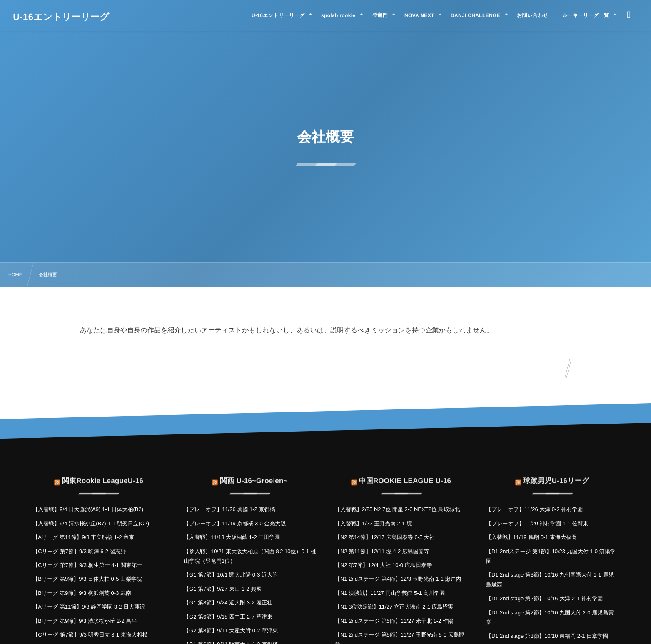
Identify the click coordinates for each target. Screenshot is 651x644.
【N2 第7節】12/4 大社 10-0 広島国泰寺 (383, 565)
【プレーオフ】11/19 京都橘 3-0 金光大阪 (235, 523)
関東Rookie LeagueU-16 (103, 476)
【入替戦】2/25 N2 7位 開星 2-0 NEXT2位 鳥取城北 (398, 509)
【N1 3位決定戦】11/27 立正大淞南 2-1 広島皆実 (394, 607)
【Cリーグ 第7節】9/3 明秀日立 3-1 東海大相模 (90, 635)
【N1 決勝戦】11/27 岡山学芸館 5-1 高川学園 (390, 593)
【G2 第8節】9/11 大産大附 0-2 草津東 (231, 630)
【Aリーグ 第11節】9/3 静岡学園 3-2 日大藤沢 (89, 607)
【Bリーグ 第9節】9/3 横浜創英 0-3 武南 (82, 593)
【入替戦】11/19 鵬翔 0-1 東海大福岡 (531, 537)
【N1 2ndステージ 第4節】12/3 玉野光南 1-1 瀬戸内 (398, 579)
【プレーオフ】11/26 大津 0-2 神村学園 (534, 509)
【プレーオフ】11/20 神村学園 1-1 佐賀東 (537, 523)
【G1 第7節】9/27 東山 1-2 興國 (223, 589)
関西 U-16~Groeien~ (254, 476)
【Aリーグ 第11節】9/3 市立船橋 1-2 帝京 (83, 537)
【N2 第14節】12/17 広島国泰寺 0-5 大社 (385, 537)
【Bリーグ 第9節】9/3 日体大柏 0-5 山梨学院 (87, 579)
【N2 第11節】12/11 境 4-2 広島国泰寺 (382, 551)
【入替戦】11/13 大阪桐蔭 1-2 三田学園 (232, 537)
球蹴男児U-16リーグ (556, 476)
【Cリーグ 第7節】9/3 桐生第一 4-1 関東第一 (87, 565)
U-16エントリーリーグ (61, 17)
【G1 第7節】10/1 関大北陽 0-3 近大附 (231, 575)
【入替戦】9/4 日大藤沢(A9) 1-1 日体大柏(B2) (88, 509)
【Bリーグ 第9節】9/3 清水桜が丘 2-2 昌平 (85, 621)
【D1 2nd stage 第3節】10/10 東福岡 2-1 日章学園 (547, 636)
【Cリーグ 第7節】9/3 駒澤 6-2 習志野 (79, 551)
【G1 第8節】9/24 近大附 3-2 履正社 (228, 603)
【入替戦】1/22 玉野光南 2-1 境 (373, 523)
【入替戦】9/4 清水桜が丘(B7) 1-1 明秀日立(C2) (91, 523)
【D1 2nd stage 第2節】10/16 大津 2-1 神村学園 (544, 598)
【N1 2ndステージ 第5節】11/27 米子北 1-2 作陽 (394, 621)
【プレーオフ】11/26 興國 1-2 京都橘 (229, 509)
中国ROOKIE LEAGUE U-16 (405, 476)
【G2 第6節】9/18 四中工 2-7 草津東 (228, 617)
